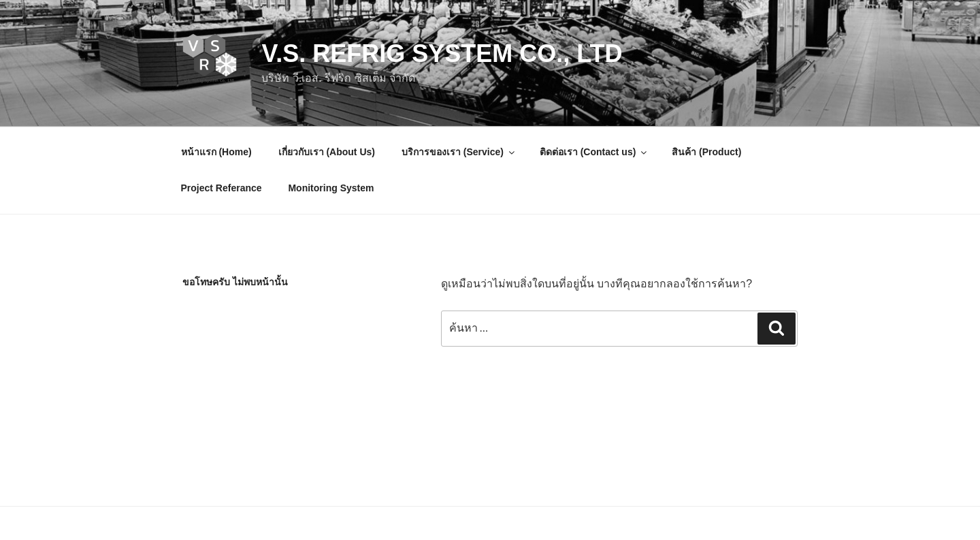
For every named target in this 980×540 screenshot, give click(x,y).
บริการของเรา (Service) (459, 152)
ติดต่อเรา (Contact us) (594, 152)
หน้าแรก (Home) (216, 152)
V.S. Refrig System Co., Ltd (442, 53)
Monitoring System (331, 188)
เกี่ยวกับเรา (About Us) (327, 152)
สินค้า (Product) (706, 152)
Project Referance (222, 188)
